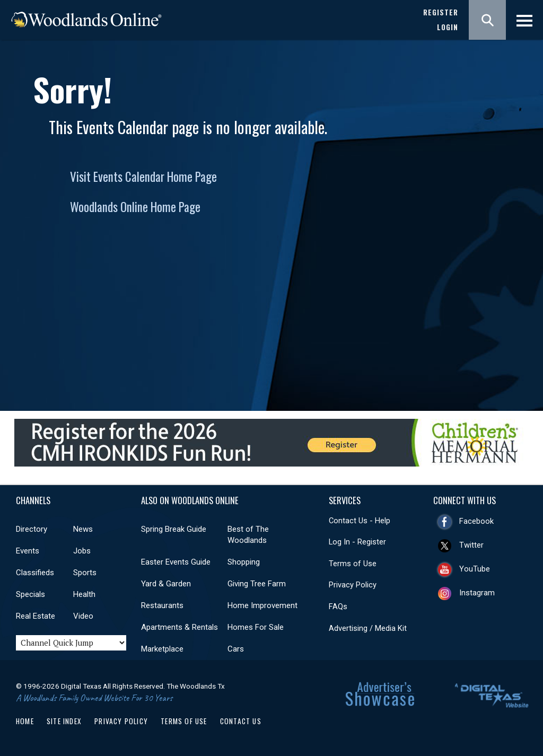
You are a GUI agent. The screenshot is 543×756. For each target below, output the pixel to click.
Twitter (471, 545)
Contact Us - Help (360, 521)
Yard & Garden (166, 584)
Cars (236, 649)
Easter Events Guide (176, 562)
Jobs (82, 551)
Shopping (244, 562)
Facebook (476, 521)
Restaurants (162, 605)
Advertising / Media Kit (368, 628)
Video (83, 616)
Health (84, 594)
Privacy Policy (353, 585)
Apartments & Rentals (179, 627)
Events (28, 551)
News (83, 529)
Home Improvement (262, 605)
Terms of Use (353, 564)
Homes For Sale (256, 627)
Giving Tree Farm (257, 584)
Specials (30, 594)
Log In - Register (357, 542)
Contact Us (241, 721)
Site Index (64, 721)
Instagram (477, 593)
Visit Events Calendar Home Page (143, 177)
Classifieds (35, 573)
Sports (85, 573)
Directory (32, 529)
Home (25, 721)
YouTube (475, 569)
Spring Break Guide (174, 529)
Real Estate (36, 616)
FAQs (338, 606)
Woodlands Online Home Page (135, 207)
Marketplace (162, 649)
